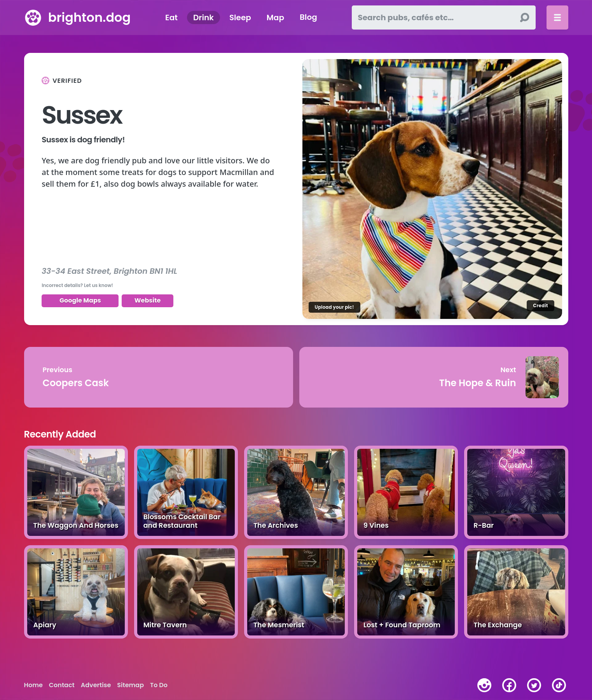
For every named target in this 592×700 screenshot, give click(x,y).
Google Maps (80, 300)
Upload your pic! (334, 307)
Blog (308, 17)
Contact (62, 685)
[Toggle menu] (557, 17)
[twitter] (534, 685)
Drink (203, 17)
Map (275, 17)
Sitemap (130, 685)
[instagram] (484, 685)
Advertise (96, 685)
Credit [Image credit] (540, 305)
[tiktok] (559, 685)
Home (33, 685)
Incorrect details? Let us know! (77, 285)
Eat (171, 17)
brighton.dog (89, 17)
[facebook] (509, 685)
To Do (159, 685)
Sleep (240, 17)
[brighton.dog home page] (33, 17)
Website (148, 300)
